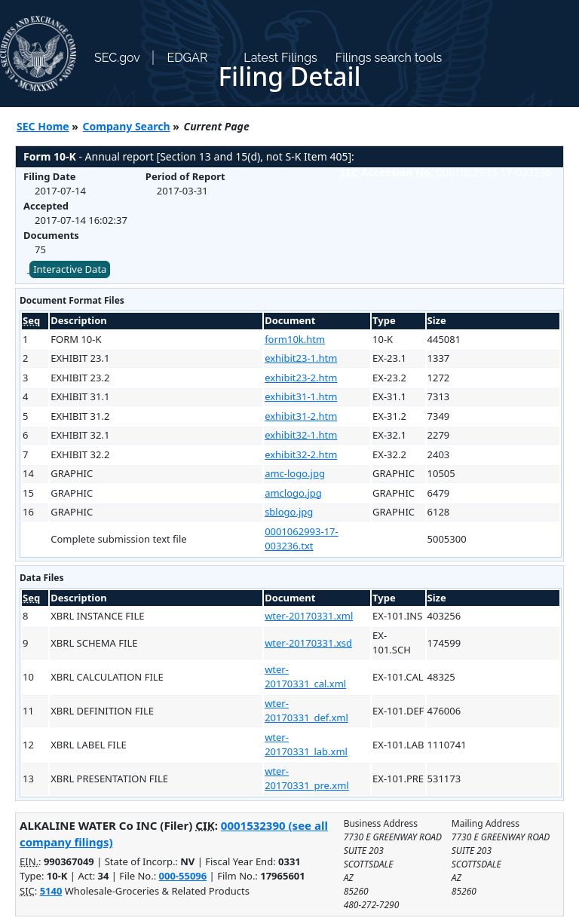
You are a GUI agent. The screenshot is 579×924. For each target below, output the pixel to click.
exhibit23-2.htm (301, 378)
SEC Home (43, 126)
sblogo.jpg (289, 512)
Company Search (127, 126)
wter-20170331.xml (309, 616)
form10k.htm (295, 339)
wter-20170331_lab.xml (306, 745)
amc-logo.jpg (295, 473)
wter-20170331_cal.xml (305, 677)
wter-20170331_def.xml (306, 711)
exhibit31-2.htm (301, 416)
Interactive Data (70, 269)
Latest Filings (280, 58)
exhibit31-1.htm (301, 396)
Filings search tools (389, 58)
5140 (51, 891)
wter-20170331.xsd (308, 643)
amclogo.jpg (293, 493)
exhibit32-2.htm (301, 454)
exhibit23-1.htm (301, 358)
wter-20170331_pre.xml (307, 779)
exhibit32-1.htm (301, 435)
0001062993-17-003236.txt (302, 539)
